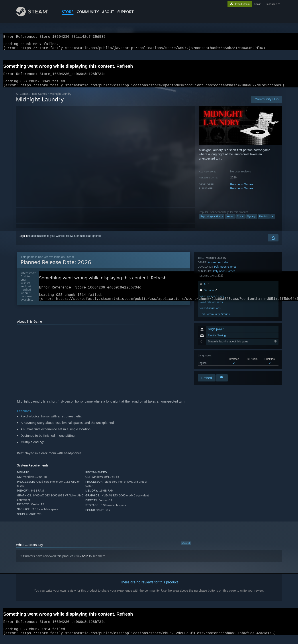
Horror (230, 222)
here (85, 564)
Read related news (211, 356)
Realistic (264, 222)
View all (186, 551)
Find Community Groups (215, 368)
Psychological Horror (212, 222)
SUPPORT (125, 12)
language (272, 4)
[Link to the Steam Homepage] (35, 15)
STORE (68, 12)
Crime (240, 222)
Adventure (214, 316)
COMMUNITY (88, 12)
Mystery (251, 222)
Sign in (24, 241)
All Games (22, 99)
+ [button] (273, 222)
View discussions (210, 362)
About (108, 12)
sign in (258, 4)
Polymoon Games (242, 190)
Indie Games (39, 99)
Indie (225, 316)
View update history (212, 350)
